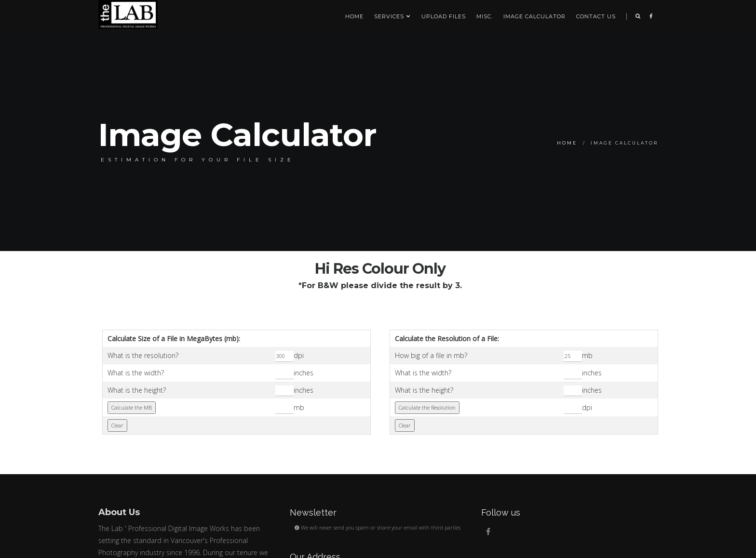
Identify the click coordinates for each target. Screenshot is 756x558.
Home (354, 16)
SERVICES (392, 16)
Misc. (485, 16)
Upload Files (444, 16)
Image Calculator (534, 16)
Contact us (596, 16)
